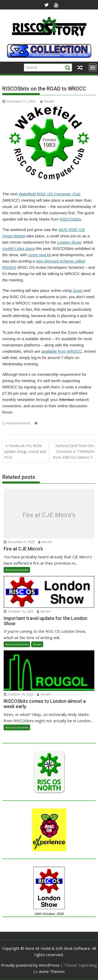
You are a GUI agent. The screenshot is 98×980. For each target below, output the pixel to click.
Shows (37, 644)
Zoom (78, 290)
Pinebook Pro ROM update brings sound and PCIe (25, 452)
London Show (69, 242)
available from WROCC (62, 351)
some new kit (39, 255)
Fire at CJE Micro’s (49, 515)
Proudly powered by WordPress (30, 965)
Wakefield (10, 429)
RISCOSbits (70, 219)
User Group (80, 423)
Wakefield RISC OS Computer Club (49, 194)
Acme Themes (52, 971)
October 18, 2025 (19, 694)
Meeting (45, 423)
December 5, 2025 (19, 542)
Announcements (19, 423)
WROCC (25, 429)
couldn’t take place (19, 248)
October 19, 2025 (19, 611)
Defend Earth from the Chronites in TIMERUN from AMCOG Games (73, 452)
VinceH (47, 101)
